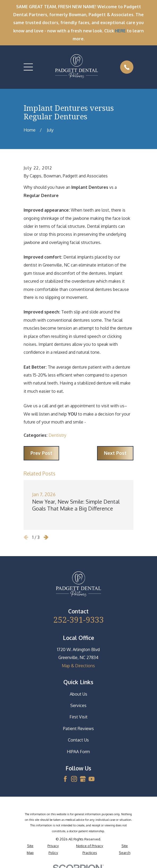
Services (78, 705)
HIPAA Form (78, 752)
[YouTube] (91, 779)
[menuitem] (30, 849)
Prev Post (41, 453)
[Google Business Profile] (83, 779)
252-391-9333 (78, 620)
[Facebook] (65, 779)
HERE (120, 31)
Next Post (115, 453)
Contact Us (78, 740)
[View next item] (46, 537)
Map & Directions (78, 666)
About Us (78, 694)
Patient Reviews (78, 729)
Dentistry (57, 435)
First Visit (78, 717)
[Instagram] (74, 779)
